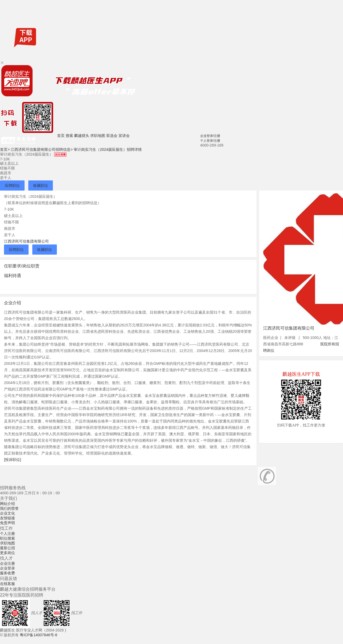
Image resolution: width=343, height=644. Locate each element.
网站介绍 (7, 504)
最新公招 (7, 548)
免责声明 (7, 523)
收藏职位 (41, 185)
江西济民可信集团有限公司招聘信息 (42, 149)
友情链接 (7, 518)
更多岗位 (7, 553)
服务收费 (7, 573)
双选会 (112, 136)
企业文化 (7, 513)
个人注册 (7, 534)
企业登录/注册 (210, 136)
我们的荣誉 (9, 508)
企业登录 (7, 568)
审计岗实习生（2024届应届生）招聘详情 (108, 149)
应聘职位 (12, 185)
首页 (61, 136)
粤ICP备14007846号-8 (38, 635)
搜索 (69, 136)
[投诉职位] (13, 460)
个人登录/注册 (210, 141)
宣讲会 (124, 136)
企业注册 (7, 563)
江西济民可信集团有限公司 (26, 241)
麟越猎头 (82, 136)
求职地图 (98, 136)
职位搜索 (7, 538)
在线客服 (7, 584)
